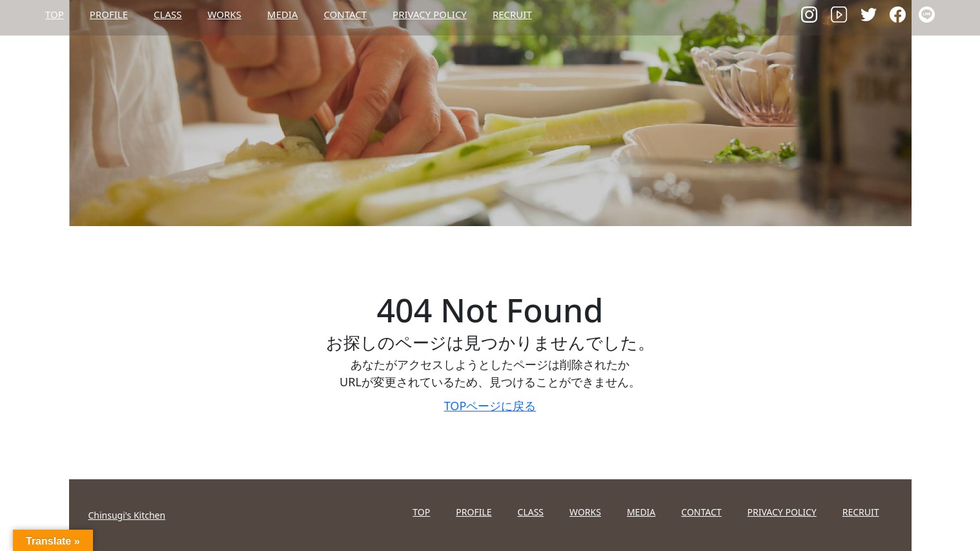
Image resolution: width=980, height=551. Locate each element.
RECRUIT (512, 14)
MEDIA (283, 14)
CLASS (168, 14)
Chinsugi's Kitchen (127, 515)
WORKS (224, 14)
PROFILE (109, 14)
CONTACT (345, 14)
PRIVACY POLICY (430, 14)
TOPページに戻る (490, 406)
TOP (55, 14)
